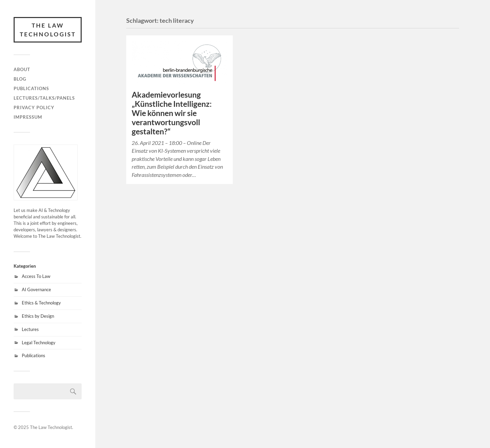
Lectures (30, 329)
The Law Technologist (48, 30)
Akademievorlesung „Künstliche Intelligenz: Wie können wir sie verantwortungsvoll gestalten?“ (172, 113)
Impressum (28, 117)
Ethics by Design (38, 316)
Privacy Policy (34, 107)
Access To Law (36, 276)
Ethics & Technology (41, 303)
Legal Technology (39, 343)
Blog (20, 79)
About (22, 69)
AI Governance (36, 289)
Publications (31, 88)
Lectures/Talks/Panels (44, 98)
